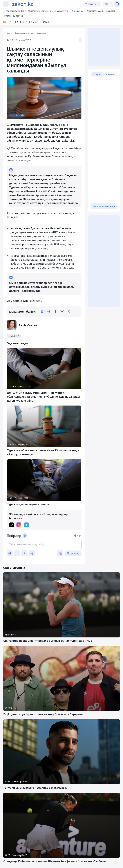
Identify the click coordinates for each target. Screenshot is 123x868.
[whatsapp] (42, 312)
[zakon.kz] (23, 4)
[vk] (62, 312)
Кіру (79, 535)
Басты (9, 33)
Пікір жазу (73, 553)
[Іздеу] (117, 4)
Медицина (41, 33)
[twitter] (69, 312)
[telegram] (49, 312)
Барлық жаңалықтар (24, 33)
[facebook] (55, 312)
